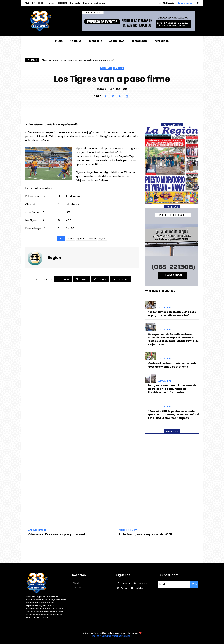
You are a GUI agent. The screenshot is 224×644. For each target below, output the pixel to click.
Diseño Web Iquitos (102, 636)
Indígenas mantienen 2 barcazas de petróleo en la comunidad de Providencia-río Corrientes (172, 389)
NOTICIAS (119, 68)
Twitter (124, 588)
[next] (197, 60)
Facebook (126, 583)
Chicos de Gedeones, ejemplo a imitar (59, 534)
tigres (102, 239)
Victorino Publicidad (122, 636)
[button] (198, 3)
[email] (174, 584)
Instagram (143, 583)
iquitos (81, 239)
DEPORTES (106, 68)
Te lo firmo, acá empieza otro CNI (145, 534)
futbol (71, 239)
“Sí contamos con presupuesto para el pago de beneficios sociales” (77, 60)
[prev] (192, 60)
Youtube (139, 588)
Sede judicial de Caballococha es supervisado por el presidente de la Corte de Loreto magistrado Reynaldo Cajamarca (174, 339)
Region (104, 89)
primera (92, 239)
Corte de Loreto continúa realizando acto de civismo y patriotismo (172, 365)
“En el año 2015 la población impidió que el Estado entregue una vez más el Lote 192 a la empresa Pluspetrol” (174, 415)
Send (194, 584)
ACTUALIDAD (165, 307)
